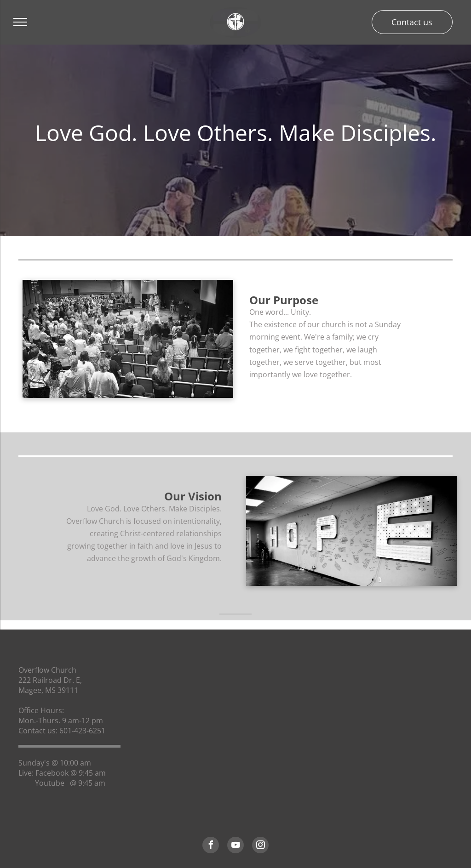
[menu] (20, 22)
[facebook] (211, 846)
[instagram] (260, 846)
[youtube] (235, 846)
